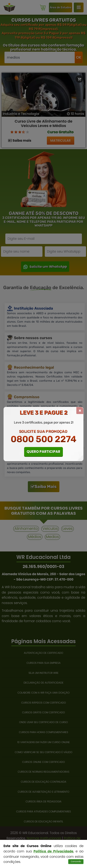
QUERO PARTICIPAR (43, 452)
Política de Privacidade (53, 851)
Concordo (76, 861)
